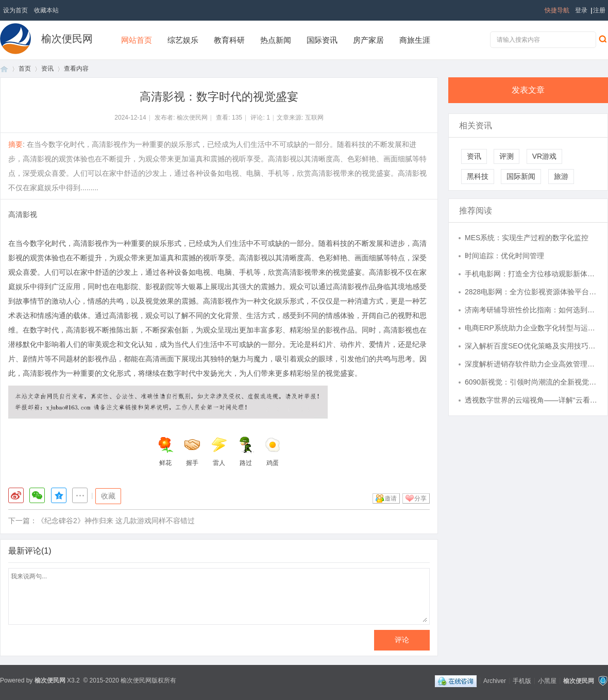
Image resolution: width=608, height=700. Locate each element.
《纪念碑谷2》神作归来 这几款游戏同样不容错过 (116, 521)
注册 (599, 10)
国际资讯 (322, 40)
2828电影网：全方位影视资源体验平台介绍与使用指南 (531, 292)
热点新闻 (276, 40)
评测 (506, 156)
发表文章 (528, 90)
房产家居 (368, 40)
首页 (4, 69)
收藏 (108, 496)
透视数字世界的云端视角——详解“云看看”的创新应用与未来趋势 (531, 400)
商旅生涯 (415, 40)
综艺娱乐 (183, 40)
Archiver (495, 680)
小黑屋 (547, 680)
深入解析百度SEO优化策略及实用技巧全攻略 (531, 346)
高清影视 (23, 214)
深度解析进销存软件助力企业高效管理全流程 (531, 364)
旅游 (561, 176)
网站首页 (137, 40)
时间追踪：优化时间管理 (504, 256)
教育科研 (229, 40)
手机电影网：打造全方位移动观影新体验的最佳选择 (531, 274)
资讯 (47, 69)
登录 (581, 10)
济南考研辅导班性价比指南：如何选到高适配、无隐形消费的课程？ (531, 310)
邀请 (391, 498)
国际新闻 (521, 176)
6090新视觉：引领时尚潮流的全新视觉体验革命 (531, 382)
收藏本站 (46, 10)
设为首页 (15, 10)
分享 (420, 498)
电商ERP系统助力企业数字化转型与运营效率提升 (531, 328)
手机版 (522, 680)
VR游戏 (544, 156)
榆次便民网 (67, 39)
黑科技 (478, 176)
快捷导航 (557, 10)
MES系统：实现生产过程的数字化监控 (527, 238)
